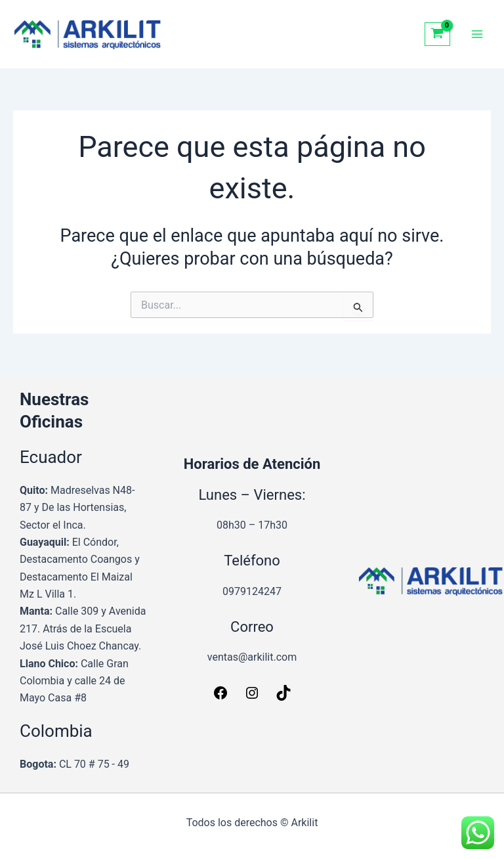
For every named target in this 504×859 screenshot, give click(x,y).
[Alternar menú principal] (477, 34)
